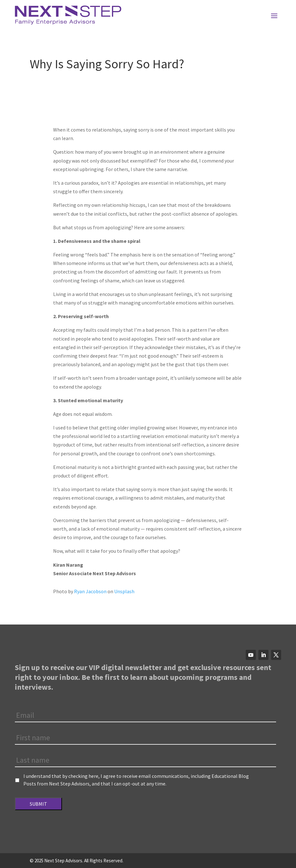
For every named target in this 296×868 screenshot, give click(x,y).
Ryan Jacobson (90, 591)
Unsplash (124, 591)
